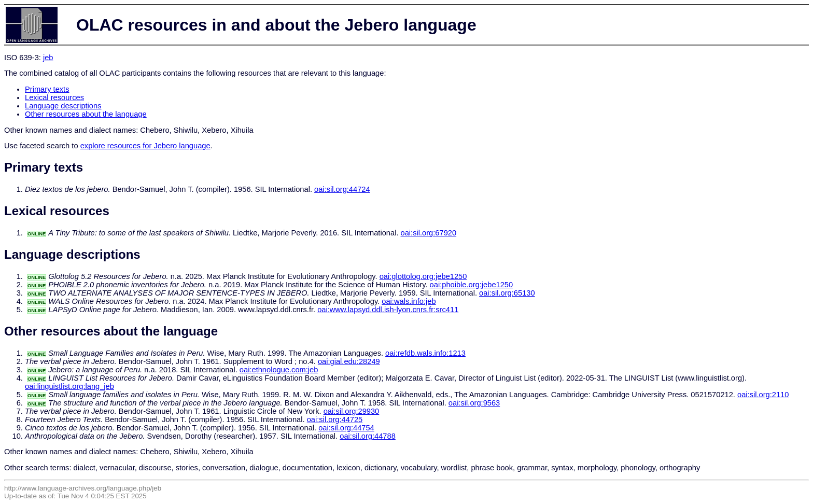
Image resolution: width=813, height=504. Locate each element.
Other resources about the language (86, 114)
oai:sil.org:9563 (474, 403)
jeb (48, 58)
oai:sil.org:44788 (368, 436)
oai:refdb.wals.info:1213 (425, 353)
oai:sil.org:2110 (763, 395)
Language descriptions (63, 106)
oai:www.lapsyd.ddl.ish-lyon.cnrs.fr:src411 (388, 310)
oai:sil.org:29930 (352, 411)
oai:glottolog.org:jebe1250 (423, 276)
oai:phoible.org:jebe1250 (472, 285)
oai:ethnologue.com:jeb (279, 370)
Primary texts (47, 89)
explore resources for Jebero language (145, 146)
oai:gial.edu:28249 (349, 361)
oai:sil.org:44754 (346, 428)
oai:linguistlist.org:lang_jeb (69, 386)
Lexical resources (54, 97)
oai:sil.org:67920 (429, 233)
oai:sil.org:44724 (342, 189)
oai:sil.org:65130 (507, 293)
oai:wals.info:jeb (409, 301)
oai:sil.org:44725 (335, 419)
